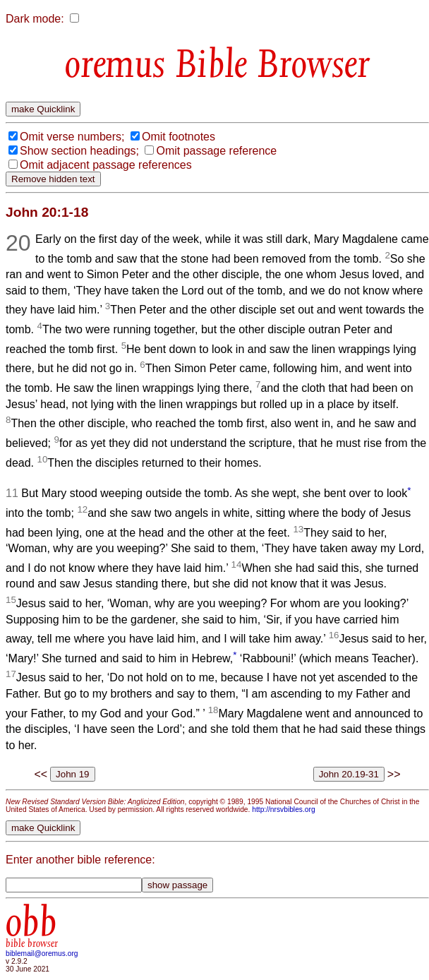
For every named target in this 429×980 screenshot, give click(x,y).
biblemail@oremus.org (42, 954)
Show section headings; (79, 151)
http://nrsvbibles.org (283, 809)
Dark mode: (35, 19)
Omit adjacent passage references (106, 165)
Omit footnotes (179, 137)
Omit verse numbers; (72, 137)
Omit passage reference (216, 151)
